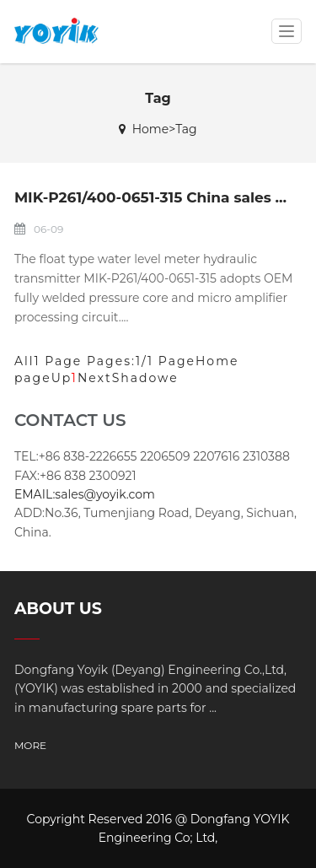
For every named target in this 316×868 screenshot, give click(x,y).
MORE (30, 745)
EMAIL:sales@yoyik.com (85, 494)
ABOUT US (58, 609)
